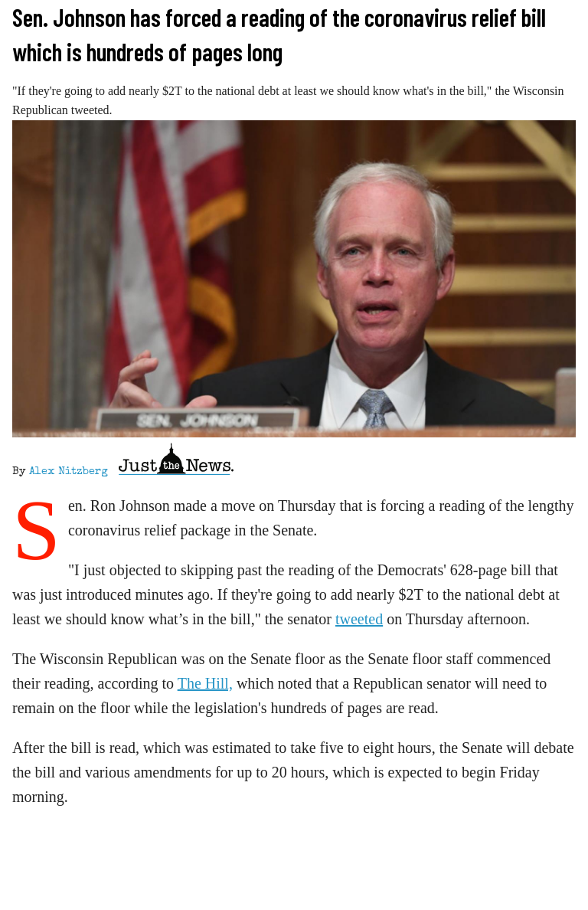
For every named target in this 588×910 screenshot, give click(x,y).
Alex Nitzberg (69, 472)
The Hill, (205, 683)
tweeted (359, 619)
